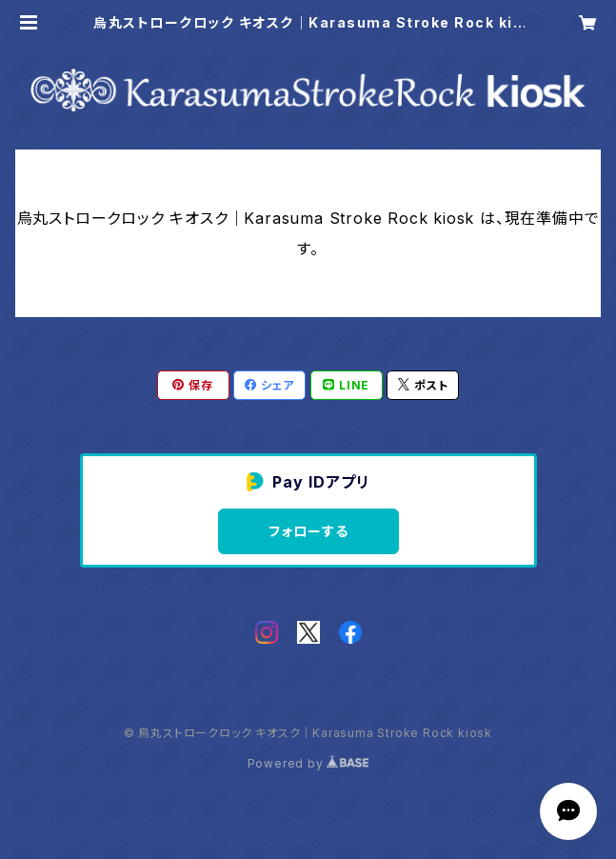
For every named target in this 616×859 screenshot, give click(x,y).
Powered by (308, 763)
